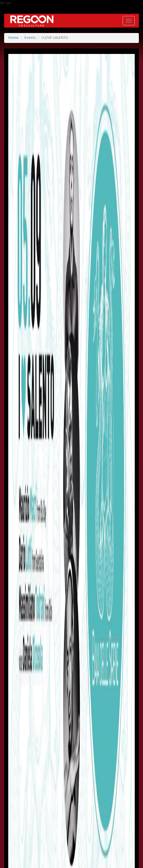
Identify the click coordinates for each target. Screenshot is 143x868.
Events (30, 38)
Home (13, 38)
